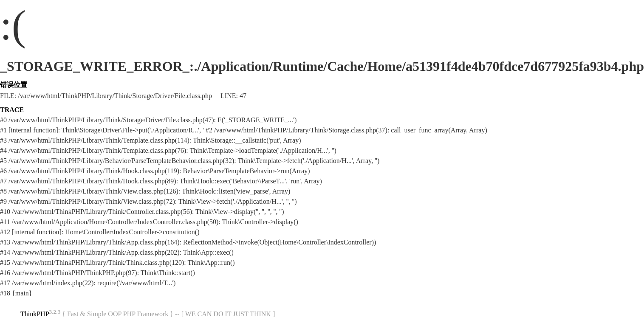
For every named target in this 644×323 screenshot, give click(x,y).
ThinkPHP (35, 314)
